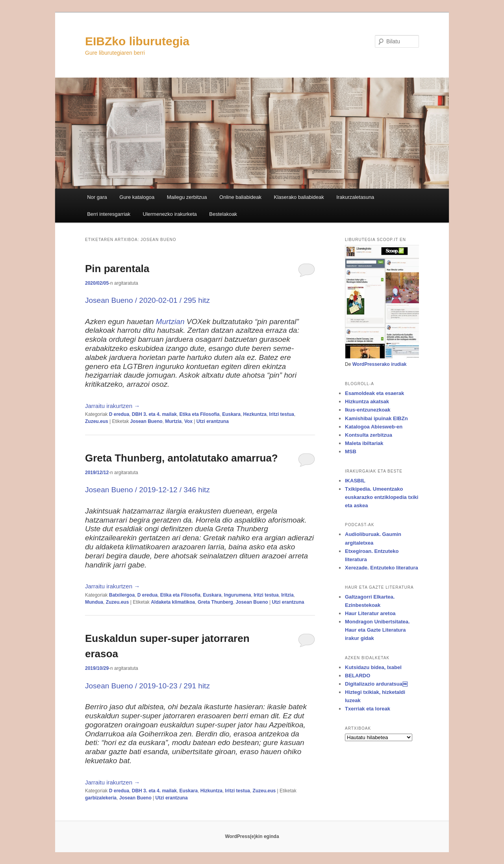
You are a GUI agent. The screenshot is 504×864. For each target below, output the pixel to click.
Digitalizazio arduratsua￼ (376, 684)
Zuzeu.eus (97, 421)
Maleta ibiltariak (364, 443)
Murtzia (173, 421)
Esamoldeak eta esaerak (374, 393)
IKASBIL (355, 481)
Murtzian (170, 322)
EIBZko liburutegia (137, 41)
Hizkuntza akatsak (367, 401)
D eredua (119, 414)
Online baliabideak (240, 197)
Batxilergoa (122, 595)
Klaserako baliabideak (299, 197)
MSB (351, 451)
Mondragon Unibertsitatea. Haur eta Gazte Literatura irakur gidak (377, 630)
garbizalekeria (101, 798)
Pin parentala (117, 269)
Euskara (231, 414)
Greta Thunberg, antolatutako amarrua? (182, 458)
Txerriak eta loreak (368, 709)
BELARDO (358, 676)
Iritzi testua (282, 414)
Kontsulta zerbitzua (369, 435)
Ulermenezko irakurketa (170, 214)
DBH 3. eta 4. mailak (154, 414)
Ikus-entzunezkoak (368, 410)
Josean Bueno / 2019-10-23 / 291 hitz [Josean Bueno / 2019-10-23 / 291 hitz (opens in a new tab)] (147, 686)
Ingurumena (238, 595)
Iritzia (287, 595)
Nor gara (97, 197)
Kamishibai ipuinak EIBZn (376, 418)
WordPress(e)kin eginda (252, 836)
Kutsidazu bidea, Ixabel (373, 667)
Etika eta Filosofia (199, 414)
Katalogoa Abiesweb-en (374, 427)
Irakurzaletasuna (355, 197)
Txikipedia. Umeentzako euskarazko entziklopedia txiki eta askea (382, 497)
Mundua (94, 602)
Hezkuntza (255, 414)
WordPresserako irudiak (380, 364)
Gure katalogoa (137, 197)
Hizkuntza (211, 791)
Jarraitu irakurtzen (112, 406)
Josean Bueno (146, 421)
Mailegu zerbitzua (187, 197)
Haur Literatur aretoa (370, 613)
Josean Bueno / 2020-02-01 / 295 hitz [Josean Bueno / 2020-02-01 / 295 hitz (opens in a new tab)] (147, 300)
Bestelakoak (223, 214)
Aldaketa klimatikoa (173, 602)
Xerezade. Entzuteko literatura (382, 568)
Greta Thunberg (215, 602)
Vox (188, 421)
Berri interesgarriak (109, 214)
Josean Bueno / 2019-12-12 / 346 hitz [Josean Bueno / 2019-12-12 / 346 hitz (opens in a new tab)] (147, 490)
